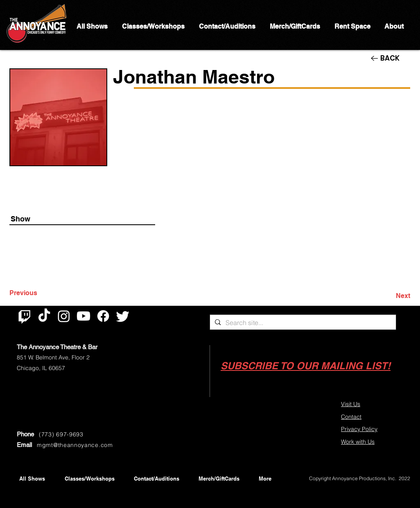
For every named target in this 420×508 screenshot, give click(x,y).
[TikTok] (44, 316)
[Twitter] (123, 316)
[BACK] (391, 58)
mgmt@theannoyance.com (75, 445)
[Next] (390, 296)
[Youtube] (84, 316)
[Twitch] (25, 316)
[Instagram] (64, 316)
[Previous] (36, 293)
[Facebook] (103, 316)
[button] (306, 366)
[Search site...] (302, 323)
